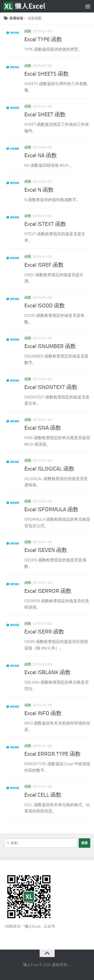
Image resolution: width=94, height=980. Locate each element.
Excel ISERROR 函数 (48, 591)
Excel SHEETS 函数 (46, 74)
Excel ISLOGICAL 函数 (49, 469)
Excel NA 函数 (41, 155)
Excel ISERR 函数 (44, 632)
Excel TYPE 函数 (43, 39)
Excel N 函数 (39, 190)
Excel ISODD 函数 (45, 306)
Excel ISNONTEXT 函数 (51, 387)
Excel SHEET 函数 (45, 115)
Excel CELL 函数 (43, 795)
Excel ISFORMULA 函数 (51, 509)
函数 (28, 31)
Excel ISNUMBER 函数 (50, 346)
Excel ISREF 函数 (44, 265)
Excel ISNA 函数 (43, 428)
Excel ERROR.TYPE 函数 (53, 754)
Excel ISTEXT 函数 (45, 224)
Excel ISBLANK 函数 (48, 672)
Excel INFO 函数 (43, 713)
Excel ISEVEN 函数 (46, 550)
